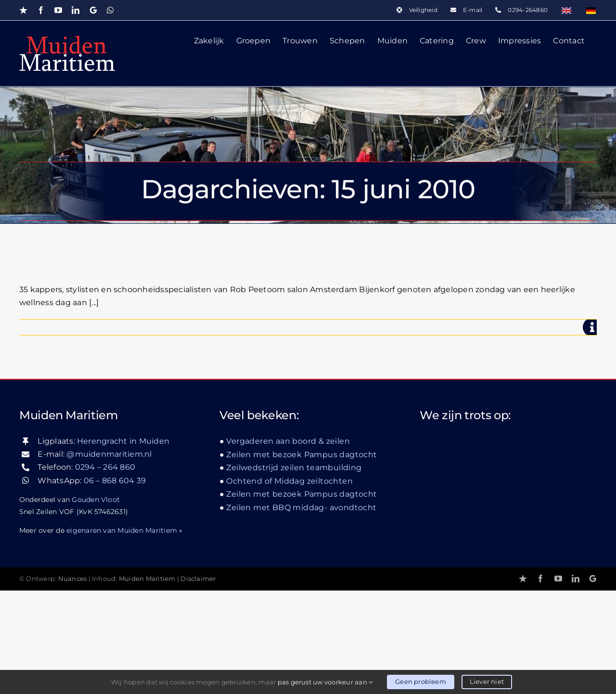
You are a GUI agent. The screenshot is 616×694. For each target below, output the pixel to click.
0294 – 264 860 (105, 571)
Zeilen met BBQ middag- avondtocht (301, 611)
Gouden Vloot (96, 603)
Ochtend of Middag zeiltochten (289, 585)
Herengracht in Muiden (123, 545)
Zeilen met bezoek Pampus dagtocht (302, 558)
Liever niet (487, 681)
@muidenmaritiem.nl (109, 558)
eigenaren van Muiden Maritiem (122, 634)
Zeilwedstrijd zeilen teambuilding (294, 571)
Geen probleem (421, 681)
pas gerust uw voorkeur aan (325, 682)
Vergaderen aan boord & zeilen (288, 545)
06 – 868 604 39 (115, 584)
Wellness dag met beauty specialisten (197, 259)
